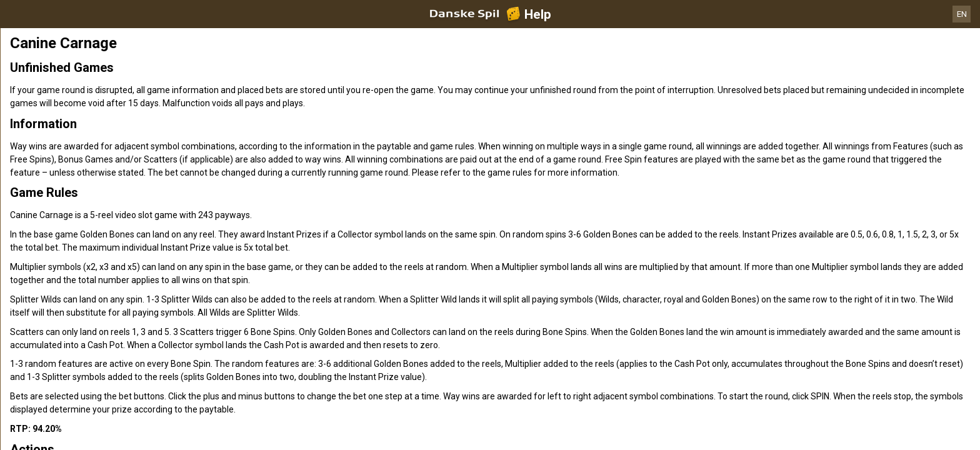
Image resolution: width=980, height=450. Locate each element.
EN (962, 14)
